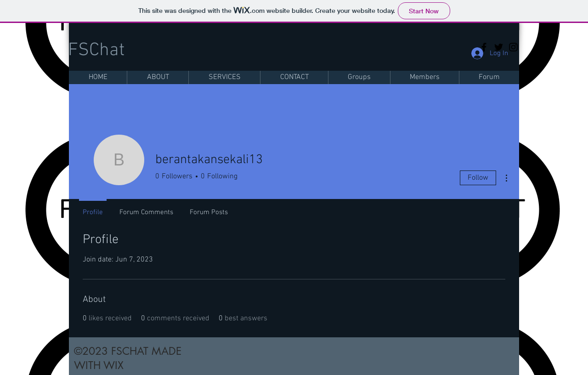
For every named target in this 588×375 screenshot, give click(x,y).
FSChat (96, 51)
